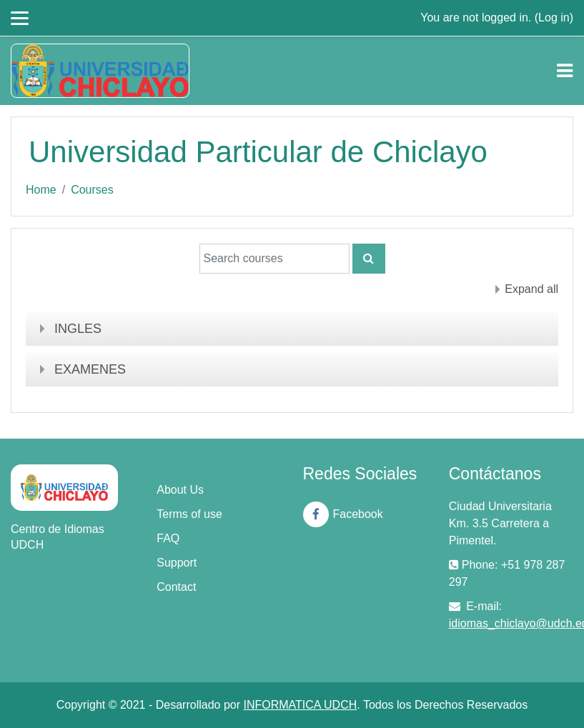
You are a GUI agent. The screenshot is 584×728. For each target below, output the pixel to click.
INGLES (78, 329)
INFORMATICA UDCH (300, 705)
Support (177, 563)
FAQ (168, 538)
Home (41, 190)
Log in (554, 18)
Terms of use (189, 514)
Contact (176, 587)
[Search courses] (274, 259)
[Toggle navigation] (565, 71)
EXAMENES (90, 369)
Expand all (531, 289)
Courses (92, 190)
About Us (180, 490)
